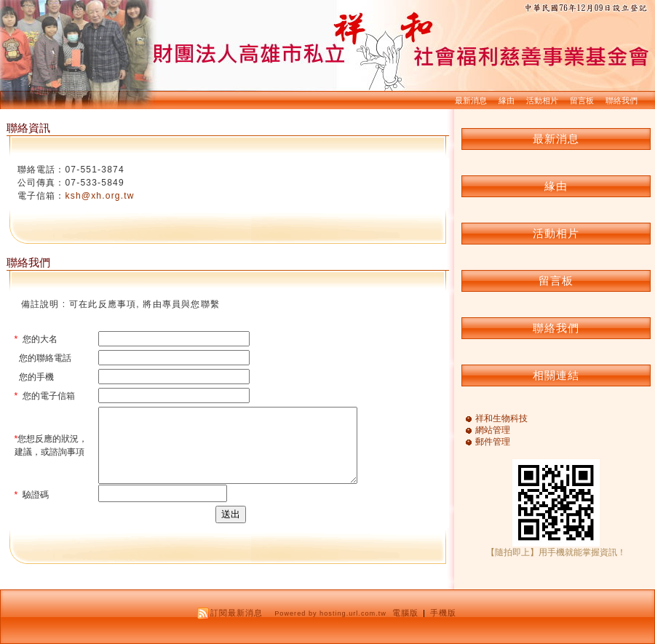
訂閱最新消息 (237, 613)
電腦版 (405, 613)
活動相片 (542, 100)
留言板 (582, 100)
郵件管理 (493, 442)
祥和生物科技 (501, 418)
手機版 (443, 613)
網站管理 (493, 430)
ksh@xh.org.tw (100, 196)
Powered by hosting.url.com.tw (330, 613)
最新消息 (471, 100)
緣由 (507, 100)
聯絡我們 (622, 100)
